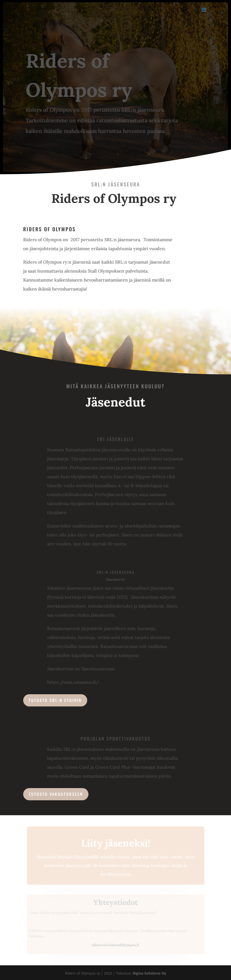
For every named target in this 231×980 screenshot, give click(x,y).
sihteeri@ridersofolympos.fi (115, 945)
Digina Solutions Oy (149, 973)
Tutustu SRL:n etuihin (55, 700)
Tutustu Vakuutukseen (56, 794)
